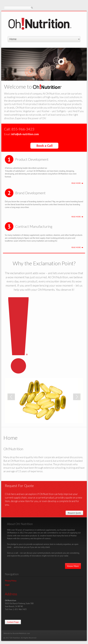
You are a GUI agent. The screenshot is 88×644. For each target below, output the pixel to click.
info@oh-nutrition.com (25, 134)
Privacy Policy (11, 581)
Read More (76, 183)
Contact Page (13, 622)
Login (7, 585)
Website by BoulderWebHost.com (17, 633)
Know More (73, 566)
